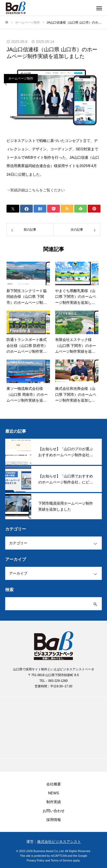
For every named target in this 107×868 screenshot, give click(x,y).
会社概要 (54, 784)
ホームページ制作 (21, 78)
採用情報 (54, 820)
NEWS (54, 793)
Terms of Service (61, 860)
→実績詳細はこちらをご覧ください (36, 190)
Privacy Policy (35, 860)
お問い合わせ (54, 811)
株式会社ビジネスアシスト (59, 842)
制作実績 (54, 802)
